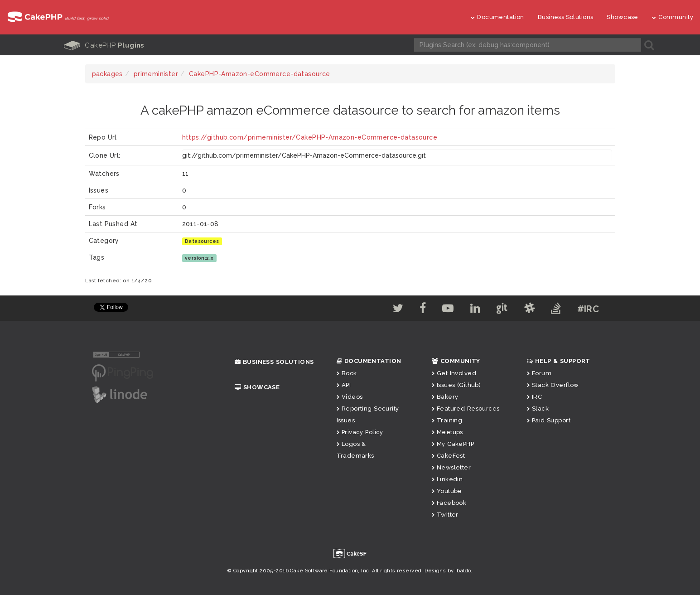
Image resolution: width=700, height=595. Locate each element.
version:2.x (199, 258)
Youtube (447, 491)
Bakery (445, 397)
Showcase (622, 17)
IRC (535, 397)
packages (107, 74)
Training (447, 420)
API (344, 385)
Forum (539, 373)
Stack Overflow (553, 385)
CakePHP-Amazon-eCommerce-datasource (260, 74)
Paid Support (549, 420)
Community (673, 17)
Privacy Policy (360, 432)
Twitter (445, 515)
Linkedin (447, 479)
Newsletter (451, 467)
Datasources (202, 241)
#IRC (588, 309)
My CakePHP (453, 444)
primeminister (156, 74)
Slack (538, 409)
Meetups (447, 432)
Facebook (449, 503)
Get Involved (454, 373)
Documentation (497, 17)
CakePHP (104, 45)
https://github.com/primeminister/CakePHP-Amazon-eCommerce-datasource (310, 137)
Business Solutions (566, 17)
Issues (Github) (456, 385)
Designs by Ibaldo (448, 571)
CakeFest (449, 456)
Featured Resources (466, 409)
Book (347, 373)
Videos (350, 397)
